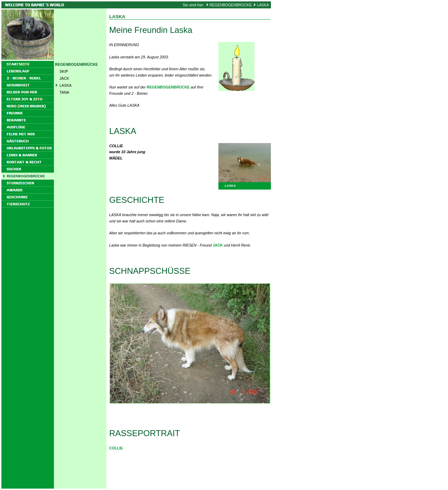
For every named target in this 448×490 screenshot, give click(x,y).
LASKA (263, 5)
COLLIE (116, 448)
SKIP (64, 71)
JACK (64, 78)
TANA (64, 92)
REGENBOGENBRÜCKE (231, 5)
